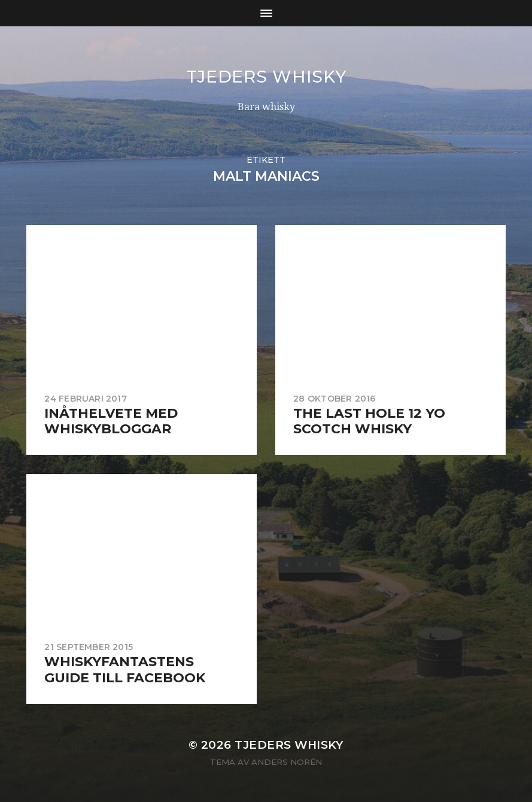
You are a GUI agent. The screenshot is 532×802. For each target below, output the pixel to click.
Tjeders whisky (266, 77)
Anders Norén (287, 762)
